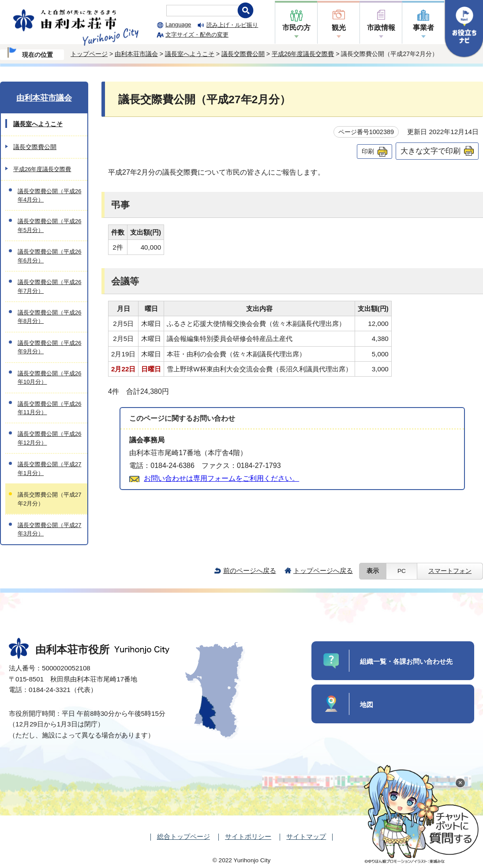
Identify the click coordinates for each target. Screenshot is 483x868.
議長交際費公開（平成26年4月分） (49, 195)
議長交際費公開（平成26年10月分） (49, 378)
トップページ (89, 54)
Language (178, 24)
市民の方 (296, 28)
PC (402, 571)
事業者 (423, 28)
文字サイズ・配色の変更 (197, 35)
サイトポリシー (248, 836)
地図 (367, 705)
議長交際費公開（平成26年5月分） (49, 225)
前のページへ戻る (250, 571)
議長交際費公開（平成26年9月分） (49, 347)
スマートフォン (450, 571)
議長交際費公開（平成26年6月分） (49, 256)
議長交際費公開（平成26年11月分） (49, 408)
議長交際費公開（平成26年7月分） (49, 286)
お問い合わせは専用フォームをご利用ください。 (221, 478)
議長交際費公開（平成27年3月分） (49, 529)
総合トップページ (183, 836)
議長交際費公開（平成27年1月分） (49, 468)
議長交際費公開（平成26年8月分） (49, 317)
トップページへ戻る (323, 571)
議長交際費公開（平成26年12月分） (49, 438)
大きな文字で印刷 (431, 151)
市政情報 (381, 28)
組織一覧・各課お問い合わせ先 (406, 661)
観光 (339, 28)
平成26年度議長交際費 (303, 54)
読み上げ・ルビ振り (232, 25)
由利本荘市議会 (136, 54)
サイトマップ (306, 836)
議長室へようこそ (190, 54)
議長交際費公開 (243, 54)
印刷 (368, 151)
